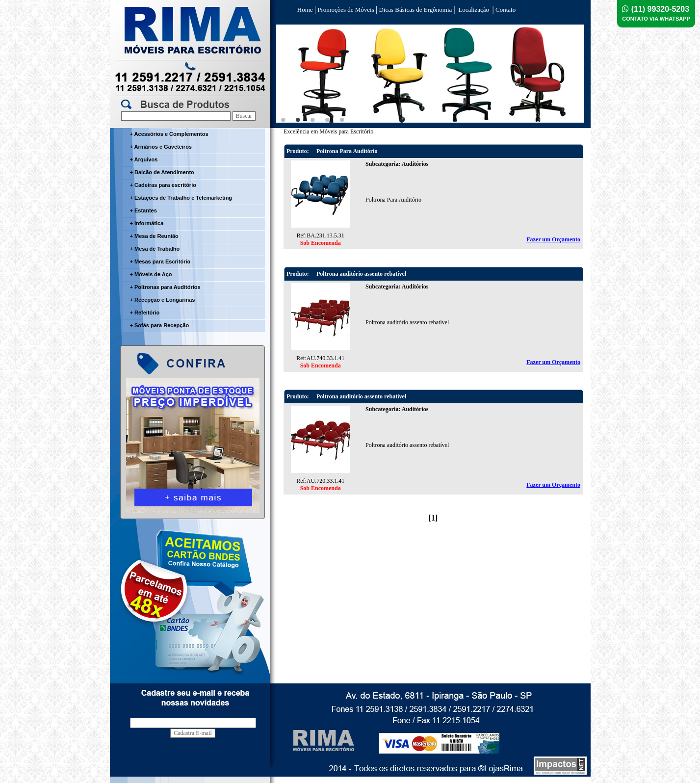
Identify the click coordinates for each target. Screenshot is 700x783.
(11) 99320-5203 (656, 13)
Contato (505, 10)
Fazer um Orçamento (553, 239)
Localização (474, 10)
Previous (289, 75)
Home (305, 10)
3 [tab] (313, 120)
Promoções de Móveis (346, 10)
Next (571, 75)
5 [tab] (342, 120)
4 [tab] (328, 120)
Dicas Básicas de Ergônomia (415, 10)
